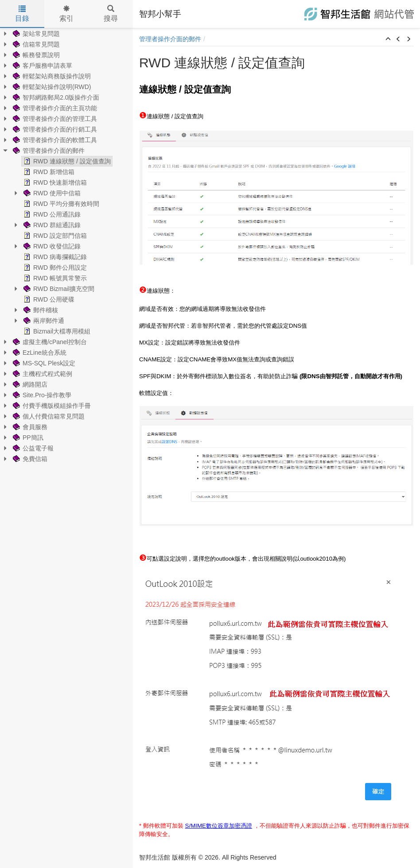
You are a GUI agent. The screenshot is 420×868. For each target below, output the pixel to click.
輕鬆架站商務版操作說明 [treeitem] (51, 76)
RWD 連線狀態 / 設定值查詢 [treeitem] (66, 161)
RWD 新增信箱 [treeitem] (48, 172)
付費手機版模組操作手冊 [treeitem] (51, 406)
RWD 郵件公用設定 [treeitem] (54, 267)
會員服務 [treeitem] (29, 427)
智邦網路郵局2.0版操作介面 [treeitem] (55, 97)
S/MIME (196, 826)
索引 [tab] (66, 14)
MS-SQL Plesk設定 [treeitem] (43, 363)
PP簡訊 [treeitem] (27, 438)
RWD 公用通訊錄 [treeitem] (51, 214)
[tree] (66, 246)
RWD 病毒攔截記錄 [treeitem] (54, 257)
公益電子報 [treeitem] (32, 448)
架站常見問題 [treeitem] (35, 34)
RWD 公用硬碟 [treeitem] (48, 299)
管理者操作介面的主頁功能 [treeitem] (54, 108)
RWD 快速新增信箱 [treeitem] (54, 182)
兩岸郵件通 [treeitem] (43, 321)
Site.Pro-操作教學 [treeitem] (41, 395)
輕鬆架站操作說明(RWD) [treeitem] (51, 87)
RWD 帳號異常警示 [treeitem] (54, 278)
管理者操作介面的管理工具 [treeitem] (54, 119)
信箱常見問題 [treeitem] (35, 44)
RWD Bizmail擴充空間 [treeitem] (58, 289)
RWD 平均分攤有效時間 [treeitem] (60, 204)
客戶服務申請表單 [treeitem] (42, 66)
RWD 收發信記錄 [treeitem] (51, 246)
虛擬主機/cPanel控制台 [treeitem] (49, 342)
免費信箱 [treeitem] (29, 459)
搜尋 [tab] (111, 14)
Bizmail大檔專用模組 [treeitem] (56, 331)
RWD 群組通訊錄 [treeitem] (51, 225)
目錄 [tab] (22, 14)
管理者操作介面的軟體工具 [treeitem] (54, 140)
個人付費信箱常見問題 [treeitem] (48, 416)
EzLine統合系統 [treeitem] (39, 353)
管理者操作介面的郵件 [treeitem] (48, 151)
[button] (388, 39)
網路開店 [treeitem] (29, 384)
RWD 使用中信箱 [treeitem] (51, 193)
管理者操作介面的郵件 (170, 39)
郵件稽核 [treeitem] (40, 310)
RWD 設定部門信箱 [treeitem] (54, 236)
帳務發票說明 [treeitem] (35, 55)
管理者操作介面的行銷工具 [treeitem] (54, 129)
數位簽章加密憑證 (229, 826)
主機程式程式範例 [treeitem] (42, 374)
